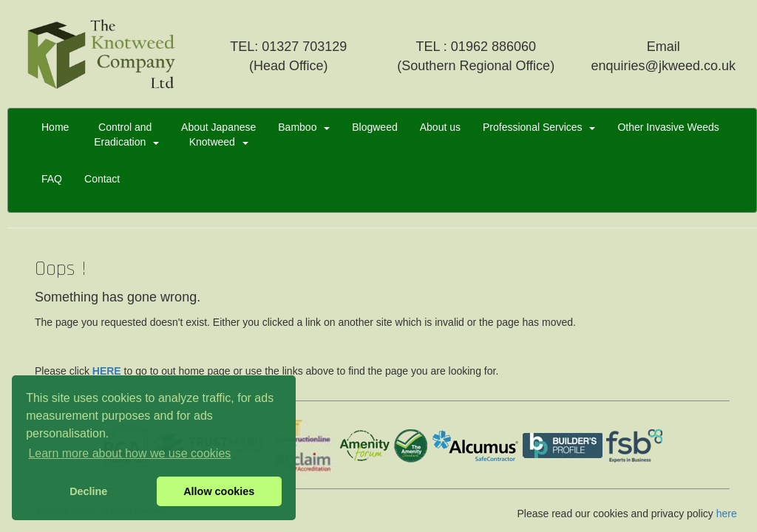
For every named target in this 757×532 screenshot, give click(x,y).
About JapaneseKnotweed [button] (218, 134)
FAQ (52, 186)
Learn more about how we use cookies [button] (129, 453)
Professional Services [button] (539, 127)
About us (440, 134)
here (727, 514)
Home (55, 134)
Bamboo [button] (304, 127)
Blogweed (375, 134)
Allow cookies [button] (219, 491)
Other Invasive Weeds (668, 134)
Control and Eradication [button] (125, 134)
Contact (102, 186)
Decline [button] (88, 491)
